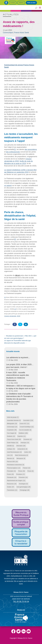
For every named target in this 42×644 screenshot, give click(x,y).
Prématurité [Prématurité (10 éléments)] (12, 477)
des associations (31, 149)
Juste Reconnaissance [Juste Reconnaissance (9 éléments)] (14, 452)
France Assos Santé (22, 33)
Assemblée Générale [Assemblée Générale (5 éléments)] (14, 420)
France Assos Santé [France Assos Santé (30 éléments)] (14, 439)
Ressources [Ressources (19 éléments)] (12, 484)
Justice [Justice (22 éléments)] (28, 452)
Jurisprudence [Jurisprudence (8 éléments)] (22, 449)
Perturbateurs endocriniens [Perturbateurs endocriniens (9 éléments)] (16, 465)
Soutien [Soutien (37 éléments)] (11, 487)
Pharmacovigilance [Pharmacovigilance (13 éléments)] (14, 468)
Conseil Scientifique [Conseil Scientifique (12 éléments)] (27, 427)
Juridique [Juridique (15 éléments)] (11, 449)
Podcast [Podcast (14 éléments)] (27, 468)
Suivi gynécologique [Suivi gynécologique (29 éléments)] (23, 487)
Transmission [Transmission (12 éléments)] (12, 490)
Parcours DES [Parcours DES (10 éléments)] (12, 462)
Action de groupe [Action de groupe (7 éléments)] (13, 417)
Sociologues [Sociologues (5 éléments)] (23, 484)
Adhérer (21, 3)
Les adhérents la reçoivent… (18, 358)
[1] (15, 149)
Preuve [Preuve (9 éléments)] (30, 471)
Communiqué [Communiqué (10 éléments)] (12, 427)
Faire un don (31, 3)
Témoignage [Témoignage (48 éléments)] (25, 490)
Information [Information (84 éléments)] (21, 446)
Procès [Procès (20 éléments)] (10, 474)
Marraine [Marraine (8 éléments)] (11, 458)
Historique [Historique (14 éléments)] (25, 443)
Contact (13, 3)
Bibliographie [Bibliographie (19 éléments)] (12, 424)
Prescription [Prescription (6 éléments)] (11, 471)
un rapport (8, 185)
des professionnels (13, 152)
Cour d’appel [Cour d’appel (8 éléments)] (12, 433)
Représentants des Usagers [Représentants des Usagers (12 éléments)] (16, 481)
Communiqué (8, 33)
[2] (15, 239)
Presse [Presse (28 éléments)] (22, 471)
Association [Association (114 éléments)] (28, 420)
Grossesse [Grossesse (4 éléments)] (28, 439)
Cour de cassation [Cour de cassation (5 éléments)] (25, 430)
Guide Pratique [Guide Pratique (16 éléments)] (13, 443)
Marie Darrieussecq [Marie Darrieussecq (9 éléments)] (22, 455)
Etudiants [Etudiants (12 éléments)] (11, 436)
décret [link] (17, 275)
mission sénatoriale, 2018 (12, 316)
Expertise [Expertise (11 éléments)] (22, 436)
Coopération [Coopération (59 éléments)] (12, 430)
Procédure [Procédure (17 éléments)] (21, 474)
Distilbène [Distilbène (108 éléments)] (23, 433)
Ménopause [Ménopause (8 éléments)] (21, 458)
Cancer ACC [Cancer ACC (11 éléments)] (24, 424)
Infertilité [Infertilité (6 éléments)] (10, 446)
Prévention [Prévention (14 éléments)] (23, 477)
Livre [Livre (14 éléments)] (10, 455)
